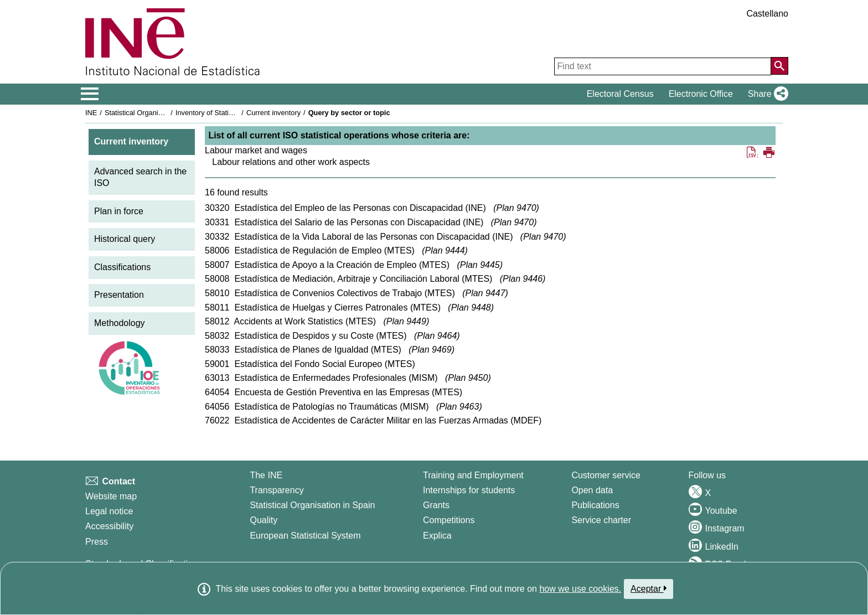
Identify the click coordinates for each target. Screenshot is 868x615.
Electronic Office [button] (701, 94)
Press (97, 542)
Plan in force (119, 211)
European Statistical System (305, 536)
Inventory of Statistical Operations (228, 113)
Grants (436, 505)
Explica (437, 536)
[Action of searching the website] (779, 66)
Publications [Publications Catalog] (595, 505)
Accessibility (109, 526)
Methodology (120, 323)
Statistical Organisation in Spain (155, 113)
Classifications (122, 267)
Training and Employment (473, 475)
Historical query (125, 239)
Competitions (449, 520)
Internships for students (469, 490)
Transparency (277, 490)
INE (91, 113)
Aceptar (649, 588)
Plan (516, 208)
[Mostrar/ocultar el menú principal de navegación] (90, 94)
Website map (111, 496)
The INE (266, 475)
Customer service (606, 475)
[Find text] (663, 66)
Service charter (601, 520)
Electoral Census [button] (620, 94)
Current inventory (273, 113)
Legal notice (109, 511)
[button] (766, 94)
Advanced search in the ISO (140, 177)
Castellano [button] (767, 14)
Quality (263, 520)
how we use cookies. (580, 589)
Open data (592, 490)
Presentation (119, 295)
